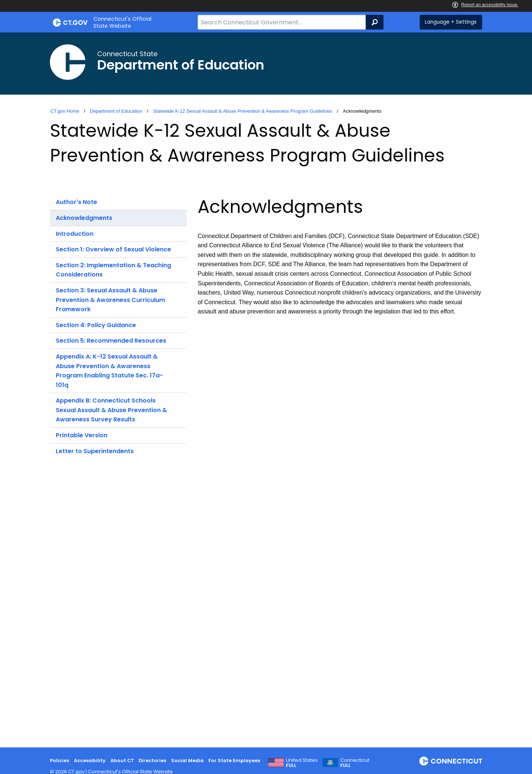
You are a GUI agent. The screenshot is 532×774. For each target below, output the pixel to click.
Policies (59, 761)
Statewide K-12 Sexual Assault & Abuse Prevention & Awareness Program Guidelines (243, 111)
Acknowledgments (84, 218)
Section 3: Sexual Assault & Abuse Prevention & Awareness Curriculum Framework (110, 300)
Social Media (187, 761)
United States (302, 763)
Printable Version (82, 435)
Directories (152, 761)
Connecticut (355, 763)
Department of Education (116, 111)
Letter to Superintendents (95, 451)
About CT (122, 761)
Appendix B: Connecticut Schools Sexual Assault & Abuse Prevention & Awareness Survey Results (111, 410)
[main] (266, 390)
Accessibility (90, 761)
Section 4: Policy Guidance (96, 325)
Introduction (75, 234)
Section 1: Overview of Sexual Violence (113, 249)
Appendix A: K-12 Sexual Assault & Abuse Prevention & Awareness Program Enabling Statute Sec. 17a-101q (109, 371)
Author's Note (76, 202)
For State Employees (234, 761)
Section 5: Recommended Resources (111, 341)
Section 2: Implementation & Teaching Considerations (113, 270)
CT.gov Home (65, 111)
